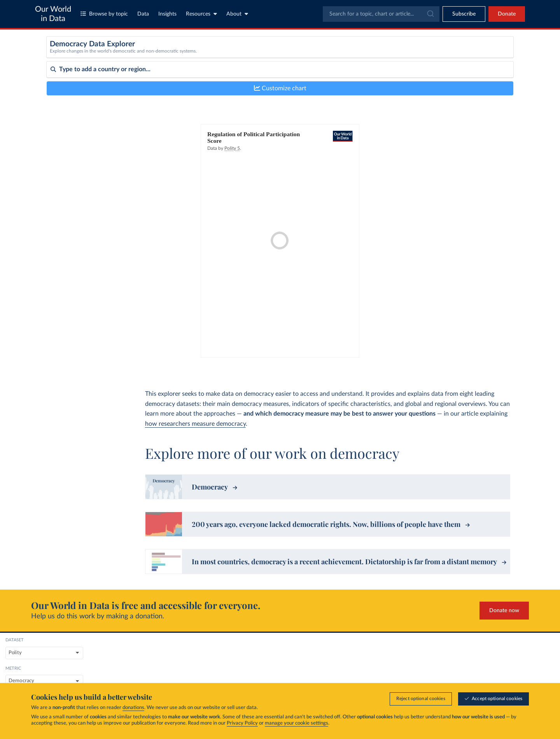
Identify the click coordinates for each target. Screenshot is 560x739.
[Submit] (430, 14)
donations (133, 708)
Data (143, 14)
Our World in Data (53, 14)
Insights (167, 14)
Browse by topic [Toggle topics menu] (104, 14)
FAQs (106, 681)
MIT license (54, 672)
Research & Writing (477, 658)
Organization (384, 672)
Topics (292, 658)
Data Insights (470, 672)
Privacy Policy (242, 723)
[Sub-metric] (430, 56)
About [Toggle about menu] (237, 14)
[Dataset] (187, 56)
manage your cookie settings (297, 723)
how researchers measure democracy (195, 424)
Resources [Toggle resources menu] (201, 14)
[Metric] (308, 56)
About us (380, 658)
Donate (507, 14)
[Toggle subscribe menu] (464, 14)
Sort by (55, 100)
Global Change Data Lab (141, 648)
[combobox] (381, 14)
